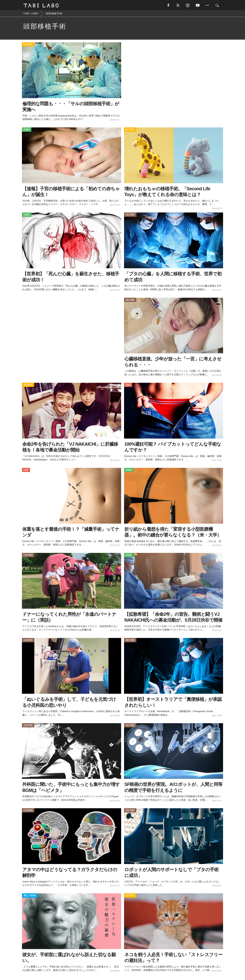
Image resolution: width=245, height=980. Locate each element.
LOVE (128, 386)
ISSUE (27, 130)
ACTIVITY (28, 45)
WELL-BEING (30, 896)
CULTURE (130, 215)
